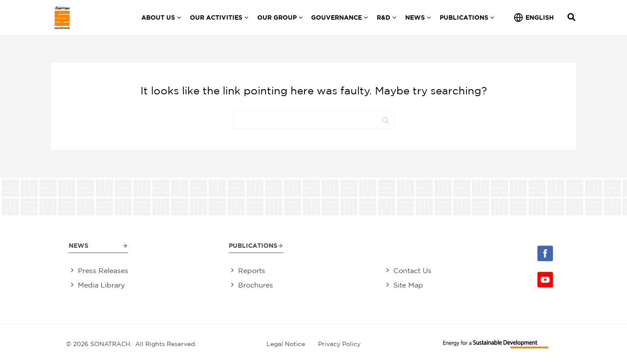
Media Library (101, 285)
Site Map (408, 285)
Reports (252, 271)
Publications (253, 245)
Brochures (256, 285)
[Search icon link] (572, 18)
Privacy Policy (339, 344)
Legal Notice (286, 344)
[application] (178, 17)
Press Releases (103, 271)
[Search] (314, 120)
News (79, 245)
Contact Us (412, 271)
